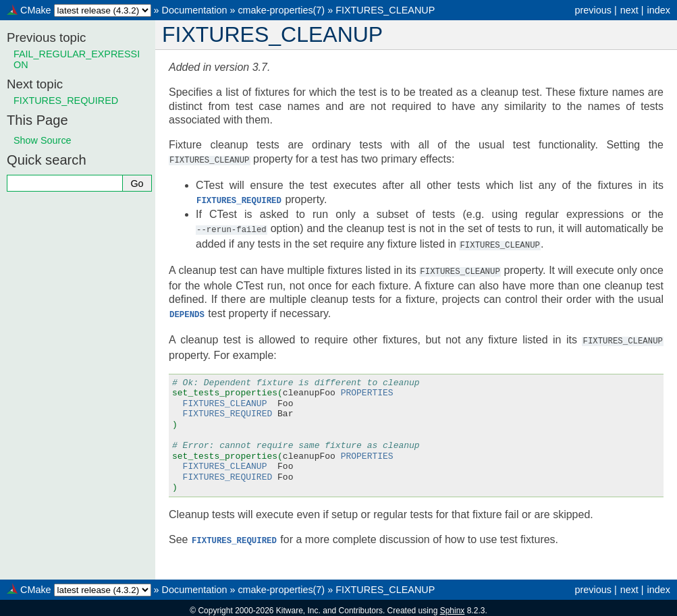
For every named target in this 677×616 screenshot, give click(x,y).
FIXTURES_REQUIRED (66, 101)
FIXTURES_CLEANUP (385, 10)
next (629, 10)
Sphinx (453, 605)
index (659, 10)
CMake (36, 10)
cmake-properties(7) (281, 10)
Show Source (43, 140)
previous (593, 10)
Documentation (195, 10)
